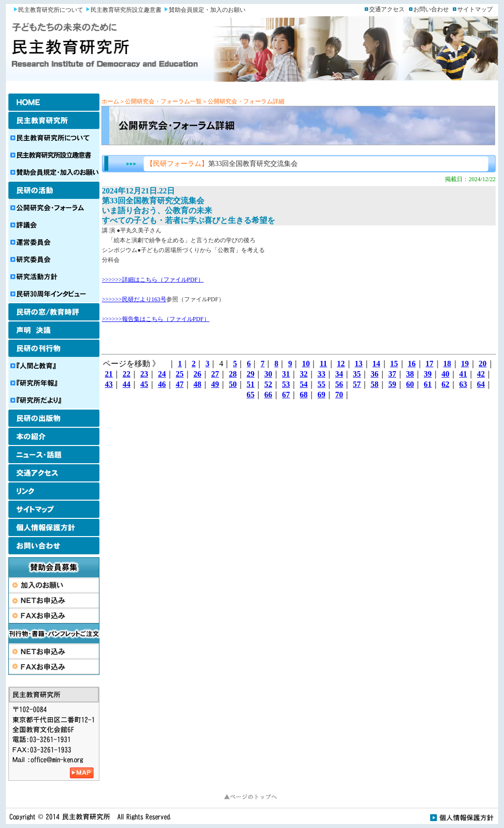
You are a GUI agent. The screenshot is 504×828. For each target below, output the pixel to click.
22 (126, 374)
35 (357, 374)
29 (251, 374)
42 (481, 374)
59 (392, 384)
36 (375, 374)
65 (251, 395)
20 (483, 364)
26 (197, 374)
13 (359, 364)
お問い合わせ (431, 9)
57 (357, 384)
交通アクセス (387, 9)
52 (268, 384)
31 (286, 374)
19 (465, 364)
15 (394, 364)
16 (412, 364)
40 (445, 374)
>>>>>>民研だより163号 (134, 299)
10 (306, 364)
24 (162, 374)
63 (463, 384)
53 (286, 384)
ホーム (110, 101)
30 (268, 374)
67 (286, 395)
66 (268, 395)
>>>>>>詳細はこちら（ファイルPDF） (153, 280)
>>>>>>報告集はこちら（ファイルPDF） (156, 319)
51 (251, 384)
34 (339, 374)
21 (109, 374)
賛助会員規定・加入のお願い (207, 10)
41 (463, 374)
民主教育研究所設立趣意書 (126, 10)
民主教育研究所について (51, 10)
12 (341, 364)
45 (144, 384)
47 (180, 384)
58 (375, 384)
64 (481, 384)
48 (197, 384)
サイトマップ (475, 9)
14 (377, 364)
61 (428, 384)
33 (321, 374)
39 (428, 374)
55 (321, 384)
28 (233, 374)
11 (323, 364)
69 (321, 395)
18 (447, 364)
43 (109, 384)
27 (215, 374)
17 (430, 364)
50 (233, 384)
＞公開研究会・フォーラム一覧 (160, 101)
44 (126, 384)
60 (410, 384)
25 (180, 374)
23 (144, 374)
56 (339, 384)
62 (445, 384)
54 (304, 384)
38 (410, 374)
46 (162, 384)
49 (215, 384)
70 (339, 395)
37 (392, 374)
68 (304, 395)
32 (304, 374)
